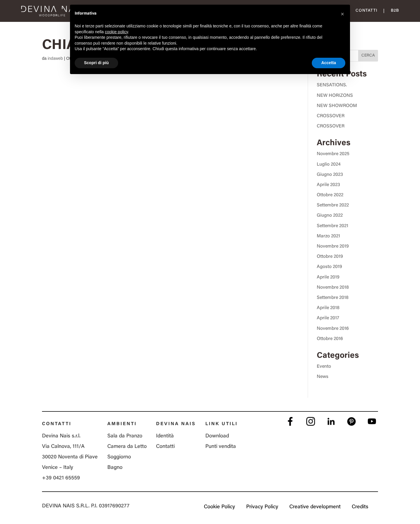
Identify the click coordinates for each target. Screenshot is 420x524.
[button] (342, 14)
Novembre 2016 (333, 329)
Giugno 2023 (330, 175)
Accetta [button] (329, 63)
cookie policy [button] (117, 32)
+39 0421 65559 (61, 478)
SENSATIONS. (332, 85)
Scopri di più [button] (96, 63)
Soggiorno (119, 457)
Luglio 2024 (329, 164)
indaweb (55, 58)
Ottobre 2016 (330, 339)
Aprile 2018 (328, 308)
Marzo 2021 (328, 236)
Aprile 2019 (328, 277)
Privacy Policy (262, 507)
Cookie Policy (219, 507)
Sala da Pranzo (125, 436)
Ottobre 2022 (330, 195)
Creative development (315, 507)
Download (217, 436)
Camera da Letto (127, 447)
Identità (165, 436)
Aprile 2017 (328, 318)
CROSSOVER (331, 116)
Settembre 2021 (332, 226)
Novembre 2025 (333, 154)
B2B (395, 11)
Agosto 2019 (329, 267)
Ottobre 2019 (330, 257)
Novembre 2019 (333, 246)
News (323, 377)
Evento (324, 367)
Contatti (366, 11)
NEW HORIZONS (335, 96)
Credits (360, 507)
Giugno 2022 (330, 215)
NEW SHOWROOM (337, 106)
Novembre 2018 (333, 288)
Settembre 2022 (333, 205)
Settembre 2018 (333, 298)
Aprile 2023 (328, 185)
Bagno (115, 468)
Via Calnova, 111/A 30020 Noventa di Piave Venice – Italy (70, 457)
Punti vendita (221, 447)
